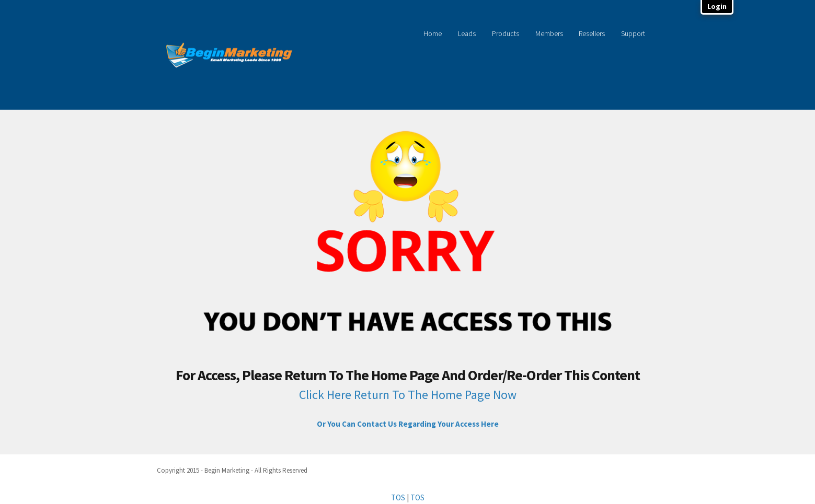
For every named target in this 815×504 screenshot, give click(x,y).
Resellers (592, 33)
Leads (467, 33)
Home (433, 33)
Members (549, 33)
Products (506, 33)
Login (717, 6)
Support (633, 33)
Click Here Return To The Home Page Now (408, 395)
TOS (398, 497)
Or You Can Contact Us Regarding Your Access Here (408, 424)
